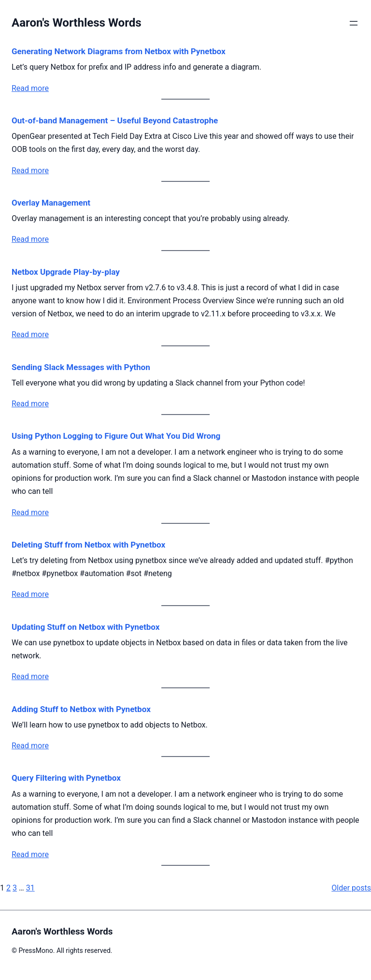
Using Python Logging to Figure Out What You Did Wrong (116, 436)
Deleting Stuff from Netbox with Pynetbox (88, 545)
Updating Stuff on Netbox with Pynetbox (86, 627)
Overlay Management (51, 203)
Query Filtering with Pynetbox (66, 778)
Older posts (351, 888)
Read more (30, 88)
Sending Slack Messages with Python (81, 367)
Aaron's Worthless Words (77, 23)
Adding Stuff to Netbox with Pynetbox (81, 709)
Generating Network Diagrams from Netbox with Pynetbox (119, 51)
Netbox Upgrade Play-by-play (66, 272)
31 (30, 888)
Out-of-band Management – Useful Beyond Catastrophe (115, 120)
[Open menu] (354, 23)
